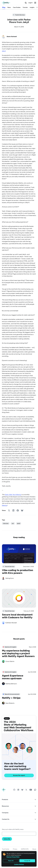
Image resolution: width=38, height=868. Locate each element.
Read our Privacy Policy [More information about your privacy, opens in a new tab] (13, 857)
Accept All (27, 861)
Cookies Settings (19, 864)
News (9, 7)
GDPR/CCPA (25, 849)
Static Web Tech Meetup (13, 495)
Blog (4, 7)
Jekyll (4, 51)
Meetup (4, 505)
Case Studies (17, 7)
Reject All (11, 861)
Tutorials (25, 7)
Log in (30, 3)
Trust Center (6, 849)
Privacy (15, 849)
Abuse (34, 849)
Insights (32, 7)
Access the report (19, 775)
